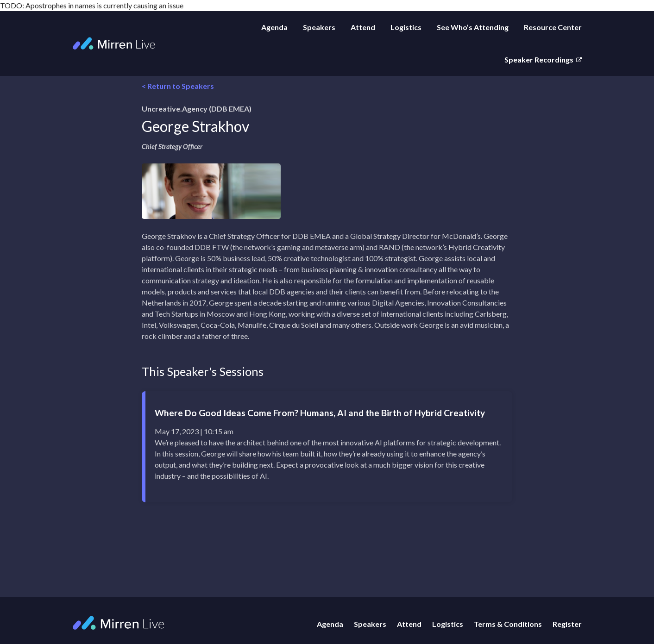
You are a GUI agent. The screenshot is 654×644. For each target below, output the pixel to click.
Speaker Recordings (539, 59)
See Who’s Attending (473, 27)
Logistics (406, 27)
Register (567, 624)
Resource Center (553, 27)
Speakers (319, 27)
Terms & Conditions (508, 624)
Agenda (274, 27)
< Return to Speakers (178, 86)
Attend (363, 27)
